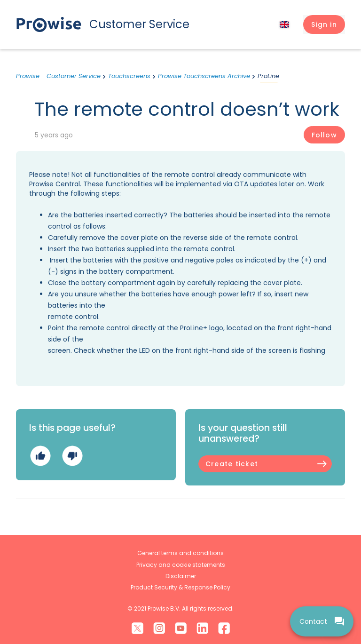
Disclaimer (181, 576)
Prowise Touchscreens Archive (204, 76)
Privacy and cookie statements (181, 565)
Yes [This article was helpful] (40, 456)
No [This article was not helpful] (72, 456)
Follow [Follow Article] (324, 135)
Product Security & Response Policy (180, 587)
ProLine (268, 76)
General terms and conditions (180, 553)
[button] (324, 24)
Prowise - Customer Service (58, 76)
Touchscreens (129, 76)
